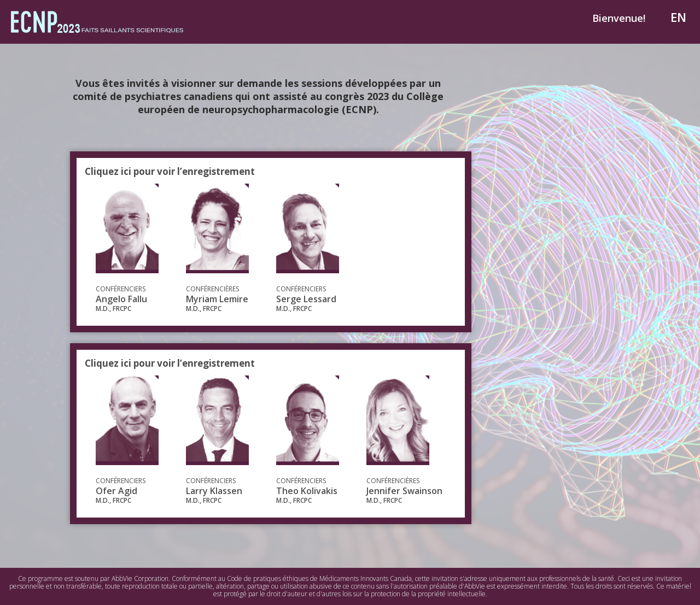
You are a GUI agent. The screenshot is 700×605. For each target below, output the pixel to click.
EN (678, 17)
